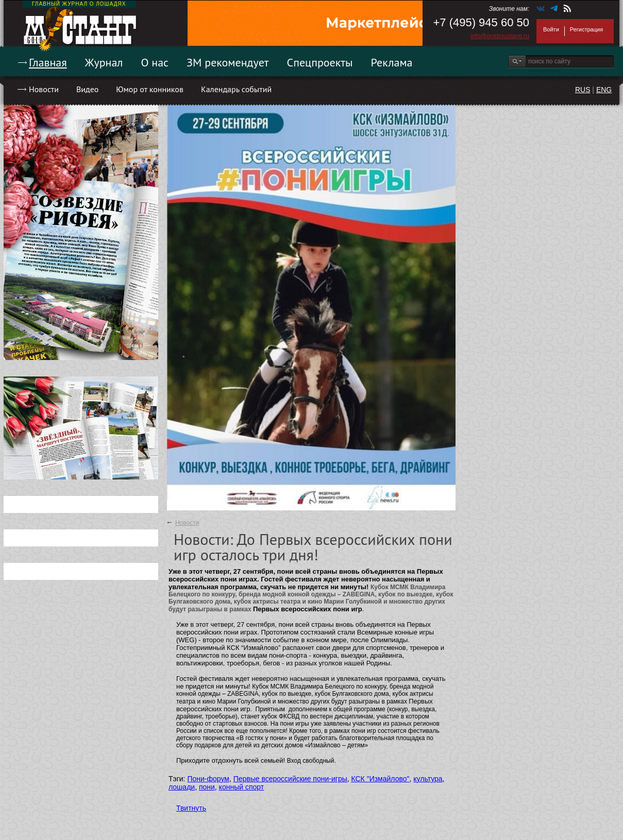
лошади (182, 787)
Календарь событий (236, 89)
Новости (44, 89)
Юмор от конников (150, 89)
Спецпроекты (320, 62)
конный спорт (242, 787)
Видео (87, 89)
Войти (551, 29)
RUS (583, 90)
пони (207, 787)
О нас (155, 62)
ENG (604, 90)
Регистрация (586, 29)
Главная (48, 62)
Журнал (104, 62)
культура (428, 779)
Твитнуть (191, 808)
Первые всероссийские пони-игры (290, 779)
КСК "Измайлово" (381, 779)
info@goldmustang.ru (500, 36)
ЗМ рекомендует (228, 62)
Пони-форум (208, 779)
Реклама (392, 62)
